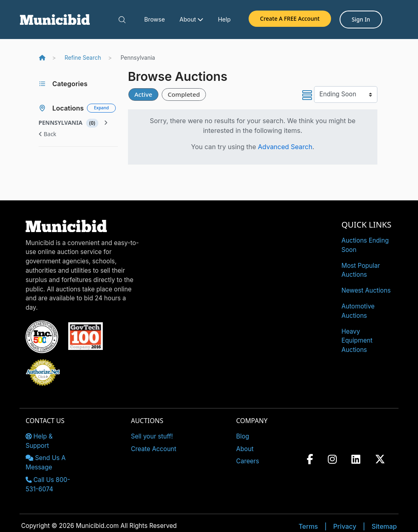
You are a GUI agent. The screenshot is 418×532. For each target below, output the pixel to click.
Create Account (154, 449)
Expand (101, 108)
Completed (184, 94)
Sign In (361, 19)
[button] (122, 20)
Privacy (345, 526)
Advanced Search (285, 147)
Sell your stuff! (152, 436)
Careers (248, 461)
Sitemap (384, 526)
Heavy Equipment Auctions (357, 341)
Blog (243, 436)
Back (48, 134)
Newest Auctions (366, 290)
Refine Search (83, 58)
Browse (155, 19)
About (192, 19)
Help (224, 19)
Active (143, 94)
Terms (308, 526)
